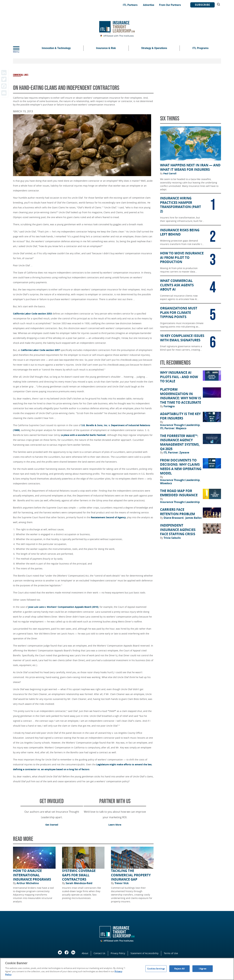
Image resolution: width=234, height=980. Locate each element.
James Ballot (194, 518)
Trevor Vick (122, 883)
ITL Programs (200, 48)
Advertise (149, 5)
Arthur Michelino (28, 883)
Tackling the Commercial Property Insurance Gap (131, 875)
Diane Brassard (174, 518)
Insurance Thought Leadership (180, 425)
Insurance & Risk (106, 48)
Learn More (115, 825)
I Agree (203, 968)
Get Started (52, 825)
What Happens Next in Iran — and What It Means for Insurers (190, 167)
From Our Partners (170, 5)
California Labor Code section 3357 (40, 350)
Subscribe (202, 5)
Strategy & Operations (154, 48)
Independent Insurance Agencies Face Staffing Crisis (178, 530)
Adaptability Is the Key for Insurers (180, 416)
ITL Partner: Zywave (176, 452)
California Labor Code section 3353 (32, 314)
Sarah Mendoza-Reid (79, 883)
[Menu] (21, 48)
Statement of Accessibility (144, 953)
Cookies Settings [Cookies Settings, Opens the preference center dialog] (156, 968)
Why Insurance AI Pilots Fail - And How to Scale (179, 377)
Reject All (179, 968)
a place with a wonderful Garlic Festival (83, 435)
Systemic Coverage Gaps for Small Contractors (79, 875)
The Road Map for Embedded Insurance (179, 493)
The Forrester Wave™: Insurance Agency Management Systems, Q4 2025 (180, 442)
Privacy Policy (118, 953)
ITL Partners (130, 5)
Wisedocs (166, 483)
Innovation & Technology (56, 48)
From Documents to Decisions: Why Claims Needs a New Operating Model (181, 467)
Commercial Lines (21, 75)
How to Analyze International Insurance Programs (32, 875)
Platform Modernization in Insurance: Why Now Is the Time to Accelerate (181, 396)
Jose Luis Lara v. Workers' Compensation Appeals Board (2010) (63, 607)
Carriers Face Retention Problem (178, 512)
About (85, 953)
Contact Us (99, 953)
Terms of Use (171, 953)
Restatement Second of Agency (108, 517)
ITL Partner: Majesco (173, 428)
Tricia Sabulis (172, 538)
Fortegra (169, 406)
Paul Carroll (170, 174)
